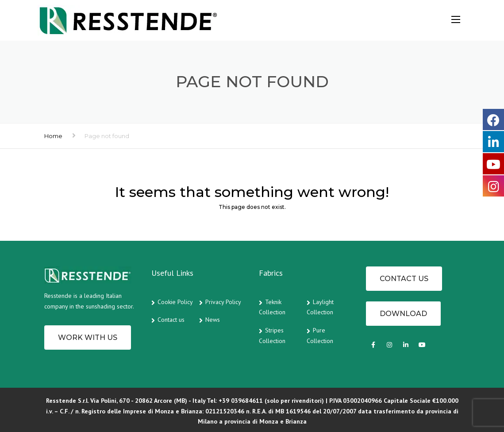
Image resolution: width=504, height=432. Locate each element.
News (213, 320)
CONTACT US (404, 279)
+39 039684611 (241, 401)
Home (53, 136)
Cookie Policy (175, 302)
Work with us (88, 337)
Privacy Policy (223, 302)
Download (403, 314)
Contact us (171, 320)
